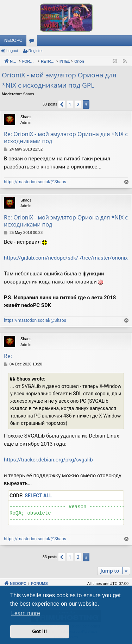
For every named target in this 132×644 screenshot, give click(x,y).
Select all (38, 496)
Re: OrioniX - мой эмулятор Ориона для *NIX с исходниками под (66, 138)
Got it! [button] (39, 631)
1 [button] (70, 104)
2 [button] (78, 104)
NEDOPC (13, 40)
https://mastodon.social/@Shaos (35, 182)
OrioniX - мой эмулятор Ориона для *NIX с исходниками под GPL (59, 80)
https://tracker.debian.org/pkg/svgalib (48, 460)
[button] (62, 104)
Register (36, 51)
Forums (33, 42)
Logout (12, 51)
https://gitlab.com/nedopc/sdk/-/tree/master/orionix (66, 258)
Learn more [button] (26, 613)
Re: (8, 356)
